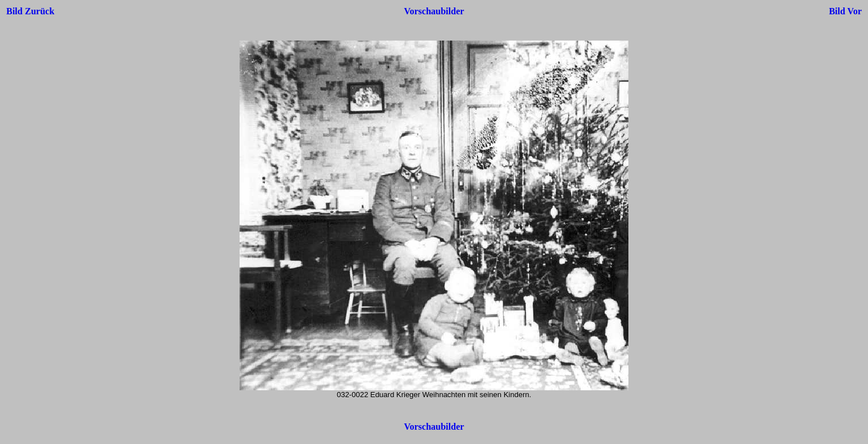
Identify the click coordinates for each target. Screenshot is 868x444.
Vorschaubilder (434, 11)
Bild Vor (845, 11)
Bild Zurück (30, 11)
